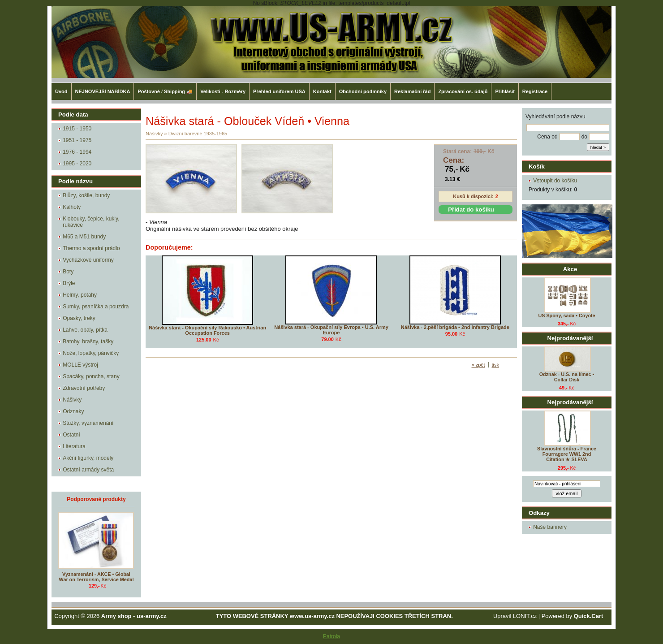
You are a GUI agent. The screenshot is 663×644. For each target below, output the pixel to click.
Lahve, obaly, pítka (85, 330)
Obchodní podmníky (363, 91)
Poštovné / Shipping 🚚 (165, 91)
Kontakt (322, 91)
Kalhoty (72, 207)
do (584, 137)
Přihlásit (505, 91)
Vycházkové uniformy (88, 260)
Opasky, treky (79, 318)
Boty (68, 272)
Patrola (331, 636)
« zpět (478, 365)
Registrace (535, 91)
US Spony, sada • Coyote (566, 316)
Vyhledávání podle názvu (555, 117)
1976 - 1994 (77, 152)
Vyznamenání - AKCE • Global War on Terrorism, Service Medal (97, 577)
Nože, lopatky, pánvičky (91, 353)
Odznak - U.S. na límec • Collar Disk (567, 377)
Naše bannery (550, 527)
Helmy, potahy (80, 295)
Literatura (74, 446)
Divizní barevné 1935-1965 (198, 134)
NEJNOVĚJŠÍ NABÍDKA (103, 91)
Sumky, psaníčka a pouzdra (96, 307)
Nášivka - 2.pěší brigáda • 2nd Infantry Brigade (455, 327)
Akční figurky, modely (88, 458)
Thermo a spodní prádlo (91, 248)
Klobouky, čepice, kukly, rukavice (91, 222)
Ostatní (71, 435)
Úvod (61, 91)
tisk (496, 365)
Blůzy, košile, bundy (86, 195)
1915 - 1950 (77, 129)
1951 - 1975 (77, 140)
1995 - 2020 (77, 164)
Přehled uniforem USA (279, 91)
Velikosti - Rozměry (223, 91)
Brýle (69, 283)
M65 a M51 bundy (84, 237)
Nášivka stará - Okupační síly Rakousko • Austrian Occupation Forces (207, 330)
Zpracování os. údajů (463, 91)
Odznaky (73, 411)
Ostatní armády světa (88, 470)
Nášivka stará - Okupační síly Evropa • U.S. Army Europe (331, 330)
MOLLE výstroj (80, 365)
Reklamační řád (412, 91)
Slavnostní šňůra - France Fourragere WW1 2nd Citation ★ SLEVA (567, 454)
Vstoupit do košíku (555, 181)
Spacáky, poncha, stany (91, 376)
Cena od (547, 137)
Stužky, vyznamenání (88, 423)
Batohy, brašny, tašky (88, 341)
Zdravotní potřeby (84, 388)
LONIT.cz (525, 616)
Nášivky (72, 400)
